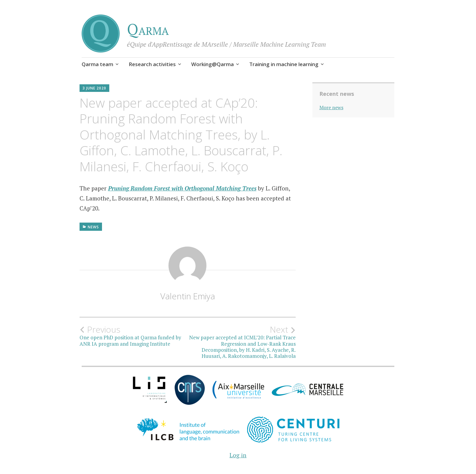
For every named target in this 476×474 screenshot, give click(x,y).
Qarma (148, 29)
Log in (238, 455)
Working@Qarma (212, 64)
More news (331, 107)
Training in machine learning (284, 64)
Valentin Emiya (188, 296)
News (93, 227)
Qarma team (97, 64)
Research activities (152, 64)
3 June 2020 (94, 88)
